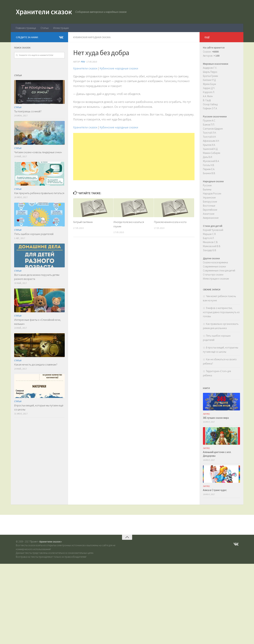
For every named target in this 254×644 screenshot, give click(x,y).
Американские (211, 218)
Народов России (212, 193)
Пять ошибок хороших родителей (34, 234)
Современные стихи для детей (219, 270)
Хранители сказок (44, 12)
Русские (207, 185)
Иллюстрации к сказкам (216, 279)
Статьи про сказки (213, 275)
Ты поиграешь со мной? (28, 111)
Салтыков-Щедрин (213, 129)
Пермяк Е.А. (209, 169)
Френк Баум (209, 84)
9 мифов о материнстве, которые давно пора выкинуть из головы (221, 312)
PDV (83, 62)
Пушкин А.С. (209, 121)
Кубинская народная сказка (92, 37)
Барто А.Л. (209, 238)
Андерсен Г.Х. (210, 68)
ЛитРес (206, 414)
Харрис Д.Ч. (209, 88)
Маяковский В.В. (212, 246)
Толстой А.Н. (210, 137)
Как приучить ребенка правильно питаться (39, 193)
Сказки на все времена (215, 262)
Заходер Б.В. (210, 250)
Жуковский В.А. (211, 161)
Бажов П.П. (209, 125)
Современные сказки (214, 266)
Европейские (210, 210)
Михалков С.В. (211, 242)
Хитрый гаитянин (83, 222)
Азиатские (209, 214)
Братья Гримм (210, 76)
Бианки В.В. (209, 173)
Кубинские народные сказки (119, 68)
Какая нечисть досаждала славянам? (36, 364)
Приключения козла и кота (170, 222)
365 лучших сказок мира (216, 418)
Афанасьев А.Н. (211, 141)
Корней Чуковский (213, 230)
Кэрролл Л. (209, 92)
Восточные (209, 206)
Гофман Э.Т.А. (210, 108)
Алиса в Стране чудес (215, 490)
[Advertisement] (134, 157)
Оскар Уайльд (210, 104)
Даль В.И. (208, 157)
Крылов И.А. (209, 145)
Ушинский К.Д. (210, 149)
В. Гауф (207, 100)
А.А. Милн (208, 96)
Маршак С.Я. (210, 234)
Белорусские (210, 202)
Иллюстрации (61, 28)
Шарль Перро (210, 72)
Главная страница (26, 28)
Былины (207, 189)
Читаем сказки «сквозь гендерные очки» (38, 152)
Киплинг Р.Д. (210, 80)
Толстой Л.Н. (210, 133)
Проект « (46, 542)
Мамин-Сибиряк (212, 153)
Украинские (209, 198)
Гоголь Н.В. (209, 165)
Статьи (45, 28)
